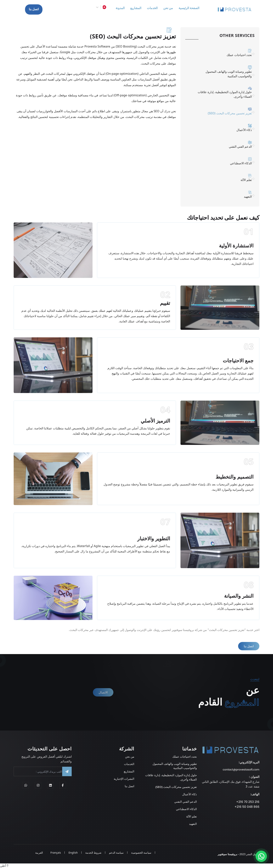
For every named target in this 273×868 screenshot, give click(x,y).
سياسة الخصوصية (141, 853)
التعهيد (223, 193)
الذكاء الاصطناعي (223, 160)
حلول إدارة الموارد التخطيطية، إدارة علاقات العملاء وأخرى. (223, 93)
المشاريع (129, 771)
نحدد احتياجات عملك (223, 54)
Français (56, 853)
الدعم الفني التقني (223, 144)
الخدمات (129, 764)
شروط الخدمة (93, 853)
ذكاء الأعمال (223, 128)
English (73, 853)
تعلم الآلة (223, 177)
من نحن (130, 756)
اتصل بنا (34, 9)
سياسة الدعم (116, 853)
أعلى (5, 866)
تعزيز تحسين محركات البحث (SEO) (176, 787)
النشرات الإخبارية (124, 779)
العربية (39, 853)
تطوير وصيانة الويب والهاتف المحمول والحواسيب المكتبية (223, 73)
